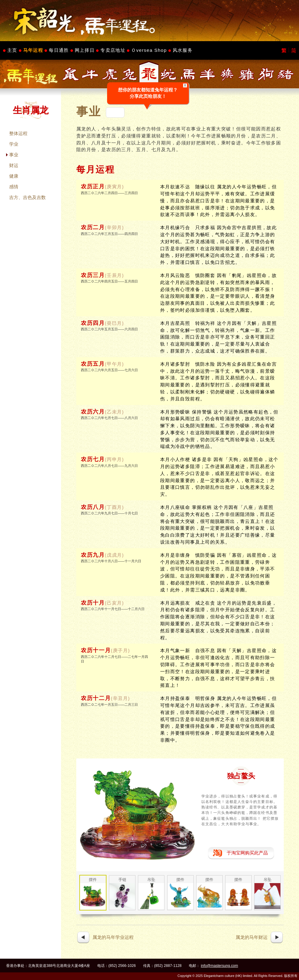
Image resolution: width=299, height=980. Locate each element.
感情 (14, 187)
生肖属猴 (227, 74)
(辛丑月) (120, 698)
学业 (14, 144)
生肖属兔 (129, 74)
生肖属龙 (149, 74)
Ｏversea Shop (149, 50)
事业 (14, 155)
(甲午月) (115, 364)
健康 (14, 176)
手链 (122, 880)
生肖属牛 (90, 74)
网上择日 (85, 50)
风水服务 (183, 50)
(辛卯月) (115, 228)
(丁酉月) (115, 507)
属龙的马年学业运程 (113, 937)
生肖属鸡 (247, 74)
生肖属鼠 (71, 74)
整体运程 (18, 133)
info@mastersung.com (219, 966)
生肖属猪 (286, 74)
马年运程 (33, 50)
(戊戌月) (115, 555)
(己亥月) (115, 603)
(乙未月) (115, 412)
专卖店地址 (113, 50)
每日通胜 (59, 50)
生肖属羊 (207, 74)
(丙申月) (115, 460)
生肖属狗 (266, 74)
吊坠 (151, 880)
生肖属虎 (110, 74)
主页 (12, 50)
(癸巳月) (115, 323)
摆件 (93, 880)
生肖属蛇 (168, 74)
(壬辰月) (115, 275)
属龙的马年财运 (252, 937)
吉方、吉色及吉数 (27, 197)
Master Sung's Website (149, 21)
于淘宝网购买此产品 (247, 853)
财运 (14, 165)
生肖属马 (188, 74)
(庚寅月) (115, 187)
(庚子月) (120, 651)
